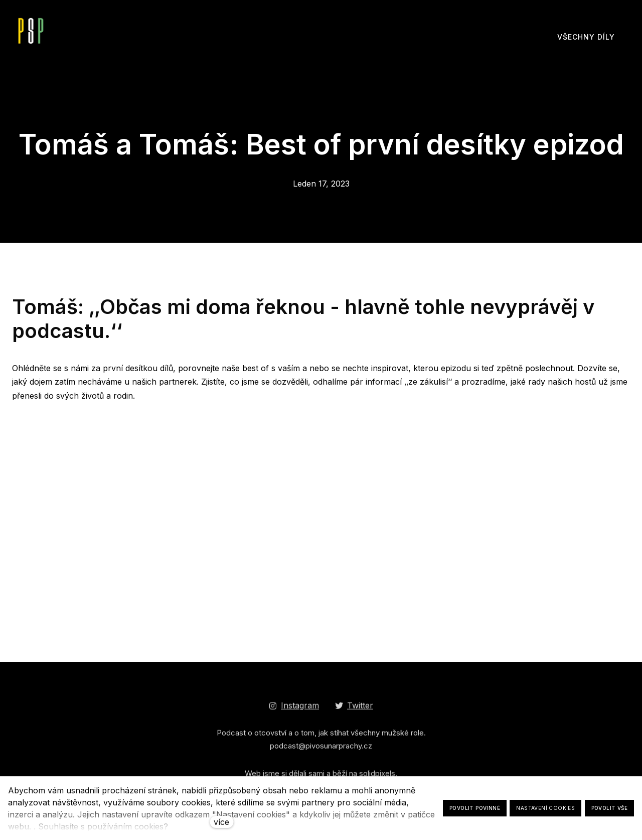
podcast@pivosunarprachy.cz (321, 749)
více (221, 822)
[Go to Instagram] (294, 709)
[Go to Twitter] (354, 709)
